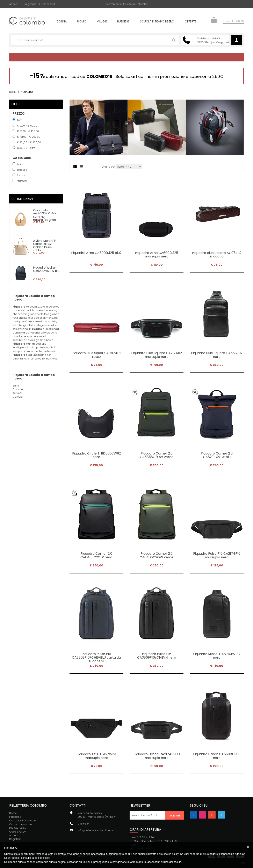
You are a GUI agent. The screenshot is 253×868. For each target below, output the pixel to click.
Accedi (14, 4)
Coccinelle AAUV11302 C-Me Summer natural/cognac (45, 215)
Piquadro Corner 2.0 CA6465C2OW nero (96, 555)
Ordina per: (109, 167)
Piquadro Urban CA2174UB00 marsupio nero (157, 756)
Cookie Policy (17, 832)
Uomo (82, 22)
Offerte (191, 22)
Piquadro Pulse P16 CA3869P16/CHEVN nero (157, 656)
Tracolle (18, 389)
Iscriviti (174, 816)
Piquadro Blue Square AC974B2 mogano (217, 255)
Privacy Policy (18, 828)
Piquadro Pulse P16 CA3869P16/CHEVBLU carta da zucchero (96, 658)
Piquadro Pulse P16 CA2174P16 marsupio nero (217, 555)
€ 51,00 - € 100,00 (28, 131)
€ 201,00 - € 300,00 (29, 142)
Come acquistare (20, 824)
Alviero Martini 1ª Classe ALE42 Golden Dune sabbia (45, 245)
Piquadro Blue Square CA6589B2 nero (217, 355)
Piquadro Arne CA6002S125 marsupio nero (157, 255)
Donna (62, 22)
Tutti (20, 120)
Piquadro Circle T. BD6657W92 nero (96, 455)
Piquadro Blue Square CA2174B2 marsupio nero (157, 355)
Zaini (16, 386)
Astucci (17, 393)
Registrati (30, 4)
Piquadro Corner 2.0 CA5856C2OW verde (157, 455)
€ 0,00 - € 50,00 (27, 126)
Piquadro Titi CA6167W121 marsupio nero (96, 756)
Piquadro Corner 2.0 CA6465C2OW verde (157, 555)
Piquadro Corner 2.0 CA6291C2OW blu (217, 455)
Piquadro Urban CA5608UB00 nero (217, 756)
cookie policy (42, 858)
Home (13, 92)
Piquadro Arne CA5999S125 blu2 (96, 253)
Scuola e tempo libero (157, 22)
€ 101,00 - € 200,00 (29, 137)
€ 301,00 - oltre (26, 148)
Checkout (49, 4)
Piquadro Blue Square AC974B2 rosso (96, 355)
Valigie (102, 22)
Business (123, 22)
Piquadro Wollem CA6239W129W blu (46, 269)
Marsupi (18, 397)
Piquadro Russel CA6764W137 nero (217, 656)
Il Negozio (15, 817)
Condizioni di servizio (23, 820)
